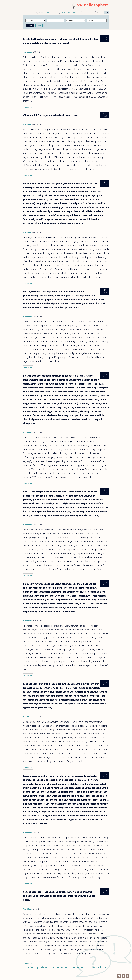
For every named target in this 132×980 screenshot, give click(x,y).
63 (58, 967)
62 (54, 967)
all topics (87, 12)
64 (62, 967)
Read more (29, 107)
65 (66, 967)
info (100, 12)
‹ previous (42, 967)
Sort (89, 17)
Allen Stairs (27, 52)
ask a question (46, 12)
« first (31, 967)
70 (86, 967)
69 (82, 967)
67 (74, 967)
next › (96, 967)
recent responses (69, 12)
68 (78, 967)
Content (29, 17)
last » (103, 967)
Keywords (51, 17)
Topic (68, 17)
